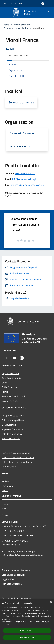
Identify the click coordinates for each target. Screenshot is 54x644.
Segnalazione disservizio (14, 575)
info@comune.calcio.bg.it (24, 179)
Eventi (5, 509)
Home (6, 25)
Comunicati (7, 486)
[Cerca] (48, 13)
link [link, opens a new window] (12, 625)
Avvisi (5, 490)
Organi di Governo (11, 373)
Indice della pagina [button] (18, 55)
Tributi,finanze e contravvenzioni (18, 457)
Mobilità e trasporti (11, 438)
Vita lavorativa (9, 425)
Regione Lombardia (14, 3)
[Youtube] (14, 358)
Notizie (5, 481)
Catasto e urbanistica (12, 434)
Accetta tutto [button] (27, 631)
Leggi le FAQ (8, 579)
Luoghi (5, 504)
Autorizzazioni (9, 467)
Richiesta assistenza (12, 584)
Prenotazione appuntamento (16, 570)
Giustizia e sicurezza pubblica (16, 453)
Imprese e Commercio (12, 429)
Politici (5, 392)
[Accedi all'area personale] (43, 4)
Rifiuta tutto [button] (27, 637)
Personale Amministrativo (14, 396)
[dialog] (27, 622)
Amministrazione (22, 25)
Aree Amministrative (12, 378)
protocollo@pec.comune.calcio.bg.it (28, 185)
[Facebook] (7, 358)
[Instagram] (22, 358)
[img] (44, 55)
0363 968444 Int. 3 (25, 173)
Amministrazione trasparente (16, 598)
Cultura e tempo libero (13, 420)
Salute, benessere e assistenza (17, 462)
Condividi (12, 49)
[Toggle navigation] (6, 12)
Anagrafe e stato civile (13, 416)
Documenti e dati (10, 401)
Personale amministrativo (16, 28)
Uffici (4, 383)
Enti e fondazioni (10, 387)
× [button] (51, 602)
